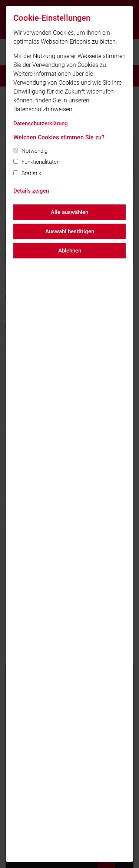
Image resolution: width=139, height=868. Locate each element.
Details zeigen (31, 191)
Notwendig (34, 151)
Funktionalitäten (41, 162)
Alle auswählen (69, 212)
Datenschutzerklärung (41, 123)
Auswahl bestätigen (70, 231)
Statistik (31, 173)
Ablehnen (70, 251)
